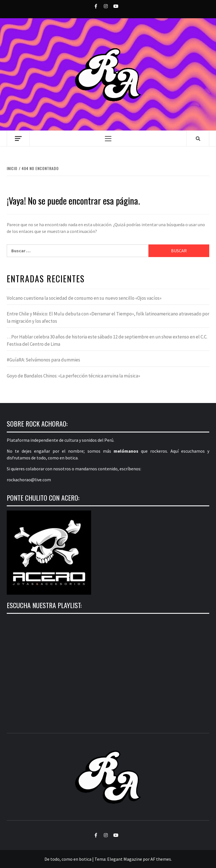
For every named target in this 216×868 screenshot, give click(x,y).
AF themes (161, 859)
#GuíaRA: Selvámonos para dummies (43, 360)
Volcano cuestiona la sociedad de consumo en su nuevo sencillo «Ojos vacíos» (84, 298)
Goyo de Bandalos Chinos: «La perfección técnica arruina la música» (73, 376)
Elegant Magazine (125, 859)
